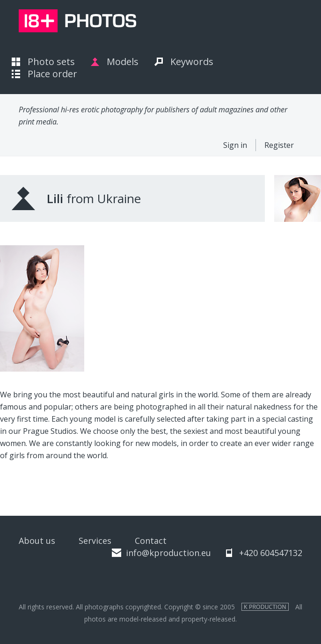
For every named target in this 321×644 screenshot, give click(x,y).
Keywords (192, 62)
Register (279, 145)
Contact (151, 541)
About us (37, 541)
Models (123, 62)
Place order (52, 74)
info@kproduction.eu (168, 553)
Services (95, 541)
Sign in (235, 145)
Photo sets (51, 62)
